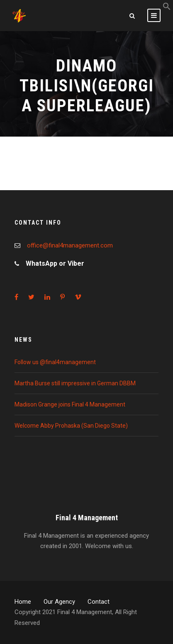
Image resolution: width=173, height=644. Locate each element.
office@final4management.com (70, 245)
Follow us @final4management (55, 362)
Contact (99, 602)
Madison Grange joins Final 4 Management (70, 404)
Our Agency (59, 602)
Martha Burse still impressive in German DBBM (75, 383)
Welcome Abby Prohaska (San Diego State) (71, 426)
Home (23, 602)
